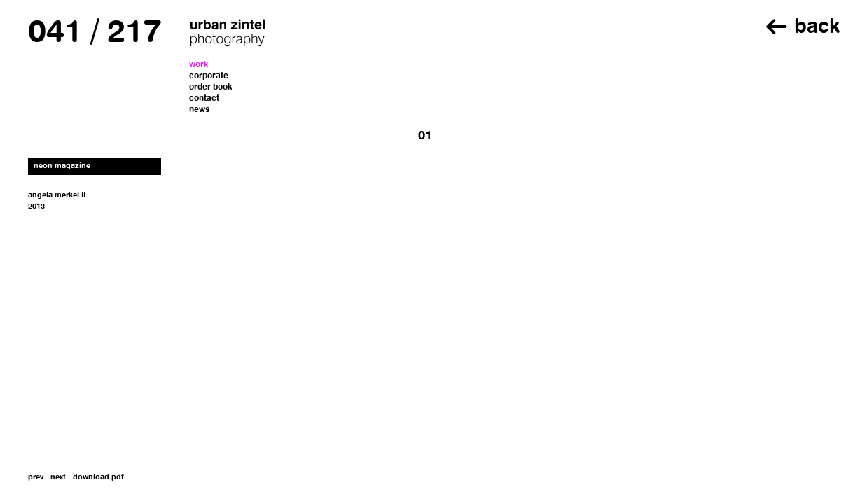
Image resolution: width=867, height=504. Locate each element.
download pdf (98, 478)
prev (36, 478)
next (58, 478)
